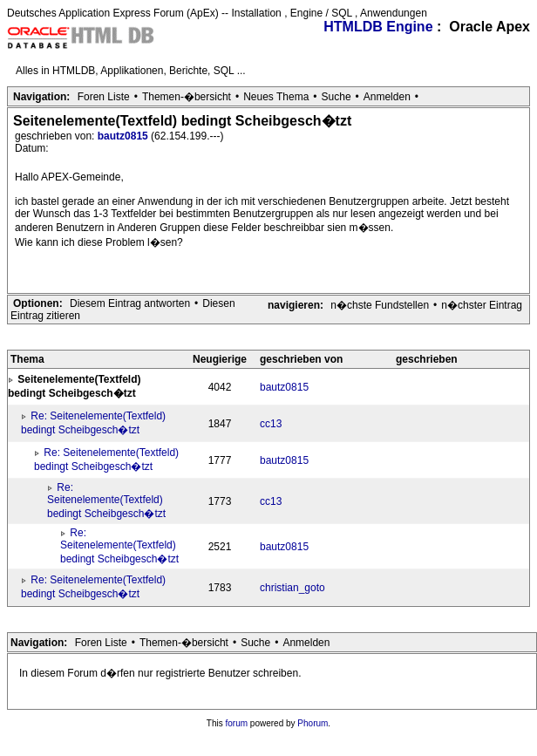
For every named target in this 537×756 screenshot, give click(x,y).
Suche (336, 97)
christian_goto (292, 588)
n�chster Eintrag (482, 305)
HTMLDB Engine (378, 27)
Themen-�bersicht (187, 97)
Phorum (313, 723)
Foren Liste (104, 97)
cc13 (271, 424)
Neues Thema (276, 97)
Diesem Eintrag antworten (130, 303)
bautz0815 (124, 136)
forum (237, 723)
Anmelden (387, 97)
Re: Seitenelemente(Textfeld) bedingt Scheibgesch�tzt (106, 501)
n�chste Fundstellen (380, 305)
